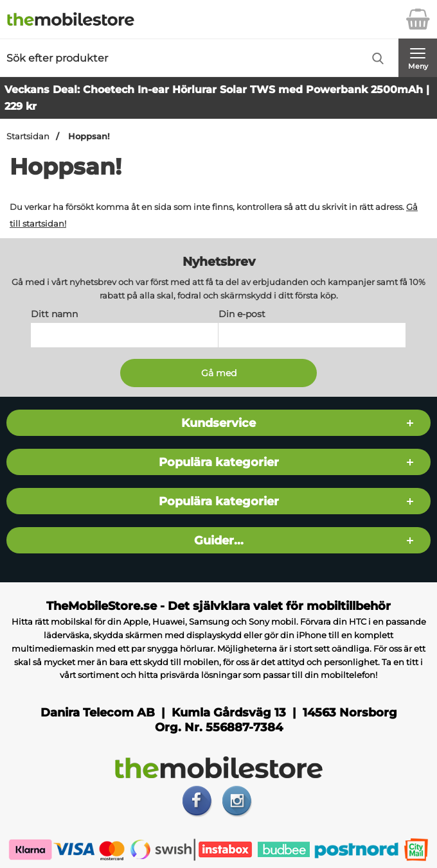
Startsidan (28, 136)
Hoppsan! (88, 136)
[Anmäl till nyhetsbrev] (219, 374)
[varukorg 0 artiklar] (418, 19)
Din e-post (242, 315)
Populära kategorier (219, 463)
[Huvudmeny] (418, 58)
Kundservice (219, 423)
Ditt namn (54, 315)
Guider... (219, 541)
